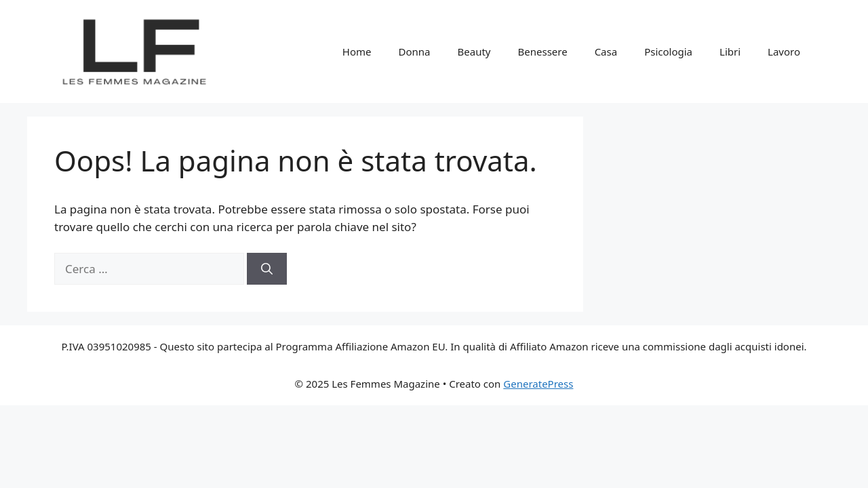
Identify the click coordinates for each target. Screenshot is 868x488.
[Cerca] (267, 269)
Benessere (543, 52)
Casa (606, 52)
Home (357, 52)
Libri (730, 52)
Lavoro (784, 52)
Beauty (474, 52)
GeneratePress (538, 384)
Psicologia (668, 52)
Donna (415, 52)
